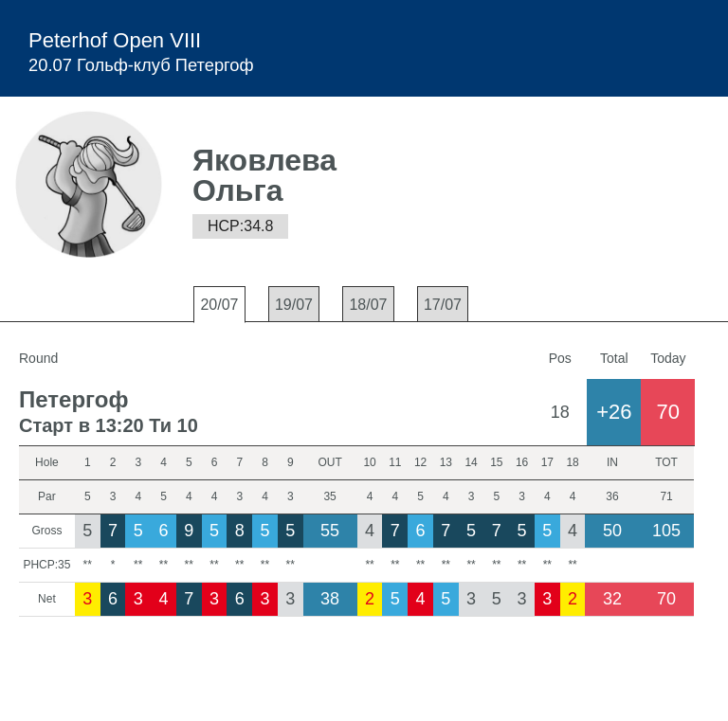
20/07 (219, 305)
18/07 (368, 305)
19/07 (294, 305)
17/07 (443, 305)
